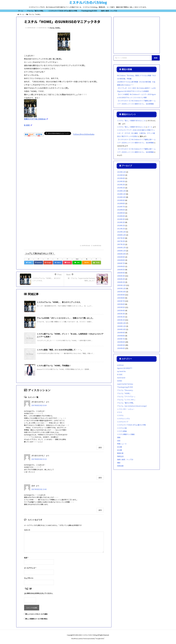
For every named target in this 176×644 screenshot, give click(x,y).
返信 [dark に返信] (100, 510)
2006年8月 (121, 260)
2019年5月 (121, 175)
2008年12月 (121, 235)
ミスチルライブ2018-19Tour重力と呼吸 (131, 425)
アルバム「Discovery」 (126, 390)
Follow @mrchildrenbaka (84, 134)
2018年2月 (121, 222)
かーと (150, 127)
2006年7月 (121, 263)
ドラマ (120, 412)
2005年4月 (121, 310)
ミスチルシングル (123, 419)
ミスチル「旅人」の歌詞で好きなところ (131, 121)
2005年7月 (121, 301)
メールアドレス (30, 568)
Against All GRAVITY (125, 368)
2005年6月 (121, 304)
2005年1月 (121, 320)
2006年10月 (121, 254)
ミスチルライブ (123, 422)
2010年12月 (121, 232)
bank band (121, 378)
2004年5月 (121, 345)
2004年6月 (121, 342)
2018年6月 (121, 210)
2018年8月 (121, 203)
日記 (119, 441)
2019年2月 (121, 185)
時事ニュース (122, 444)
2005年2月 (121, 317)
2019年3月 (121, 181)
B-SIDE (120, 374)
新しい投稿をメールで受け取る (36, 619)
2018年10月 (121, 197)
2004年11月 (121, 326)
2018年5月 (121, 213)
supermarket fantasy (125, 384)
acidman (120, 365)
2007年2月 (121, 241)
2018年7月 (121, 207)
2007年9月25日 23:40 (39, 489)
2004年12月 (121, 323)
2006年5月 (121, 270)
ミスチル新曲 (122, 431)
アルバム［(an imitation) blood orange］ (132, 406)
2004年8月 (121, 336)
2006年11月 (121, 251)
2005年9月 (121, 295)
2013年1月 (121, 229)
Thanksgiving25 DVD (125, 387)
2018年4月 (121, 216)
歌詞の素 (120, 453)
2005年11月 (121, 288)
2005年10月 (121, 292)
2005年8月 (121, 298)
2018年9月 (121, 200)
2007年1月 (121, 244)
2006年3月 (121, 276)
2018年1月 (121, 225)
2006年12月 (121, 248)
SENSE (120, 381)
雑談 (119, 463)
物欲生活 (120, 456)
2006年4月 (121, 273)
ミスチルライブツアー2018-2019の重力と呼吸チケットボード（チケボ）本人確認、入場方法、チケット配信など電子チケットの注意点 (136, 133)
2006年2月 (121, 279)
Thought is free (100, 638)
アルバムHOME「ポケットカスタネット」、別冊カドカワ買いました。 (66, 318)
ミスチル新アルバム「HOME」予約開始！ (54, 366)
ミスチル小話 (122, 428)
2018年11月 (121, 194)
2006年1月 (121, 282)
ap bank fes (122, 371)
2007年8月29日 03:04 (39, 405)
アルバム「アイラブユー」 (127, 396)
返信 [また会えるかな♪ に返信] (100, 447)
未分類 (120, 447)
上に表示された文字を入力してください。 (39, 593)
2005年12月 (121, 285)
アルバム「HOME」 (55, 28)
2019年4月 (121, 178)
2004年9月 (121, 333)
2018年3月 (121, 219)
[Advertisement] (64, 171)
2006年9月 (121, 257)
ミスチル (120, 415)
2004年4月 (121, 348)
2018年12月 (121, 191)
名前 (26, 558)
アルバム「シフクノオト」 (127, 400)
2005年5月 (121, 307)
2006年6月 (121, 266)
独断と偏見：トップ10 (125, 459)
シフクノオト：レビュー (126, 409)
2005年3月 (121, 314)
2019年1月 (121, 188)
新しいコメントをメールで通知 (36, 614)
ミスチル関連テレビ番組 (126, 434)
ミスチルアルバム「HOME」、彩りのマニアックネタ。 (59, 302)
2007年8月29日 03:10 (39, 459)
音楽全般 (120, 466)
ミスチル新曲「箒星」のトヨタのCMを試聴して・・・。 (60, 350)
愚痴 (119, 437)
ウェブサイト (29, 578)
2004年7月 (121, 339)
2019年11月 (121, 172)
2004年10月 (121, 329)
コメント (27, 530)
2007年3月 (121, 238)
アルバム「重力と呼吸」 (126, 403)
